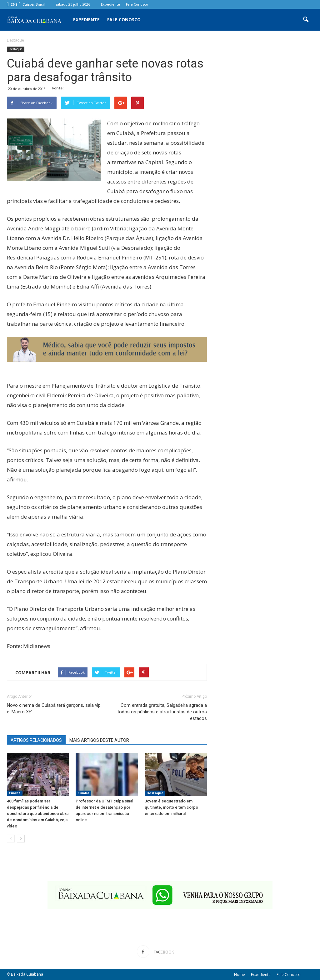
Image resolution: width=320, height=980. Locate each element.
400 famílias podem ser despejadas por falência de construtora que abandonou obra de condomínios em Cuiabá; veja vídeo (38, 814)
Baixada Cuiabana (27, 974)
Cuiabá (15, 793)
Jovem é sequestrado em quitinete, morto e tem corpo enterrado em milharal (171, 807)
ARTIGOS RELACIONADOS (36, 740)
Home (240, 975)
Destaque (16, 49)
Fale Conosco (137, 4)
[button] (306, 20)
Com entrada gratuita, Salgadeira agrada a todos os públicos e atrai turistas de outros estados (162, 712)
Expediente (110, 4)
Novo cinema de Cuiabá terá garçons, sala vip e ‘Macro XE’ (54, 709)
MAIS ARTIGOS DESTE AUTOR (99, 740)
